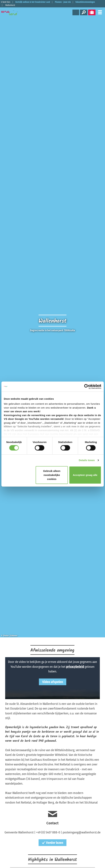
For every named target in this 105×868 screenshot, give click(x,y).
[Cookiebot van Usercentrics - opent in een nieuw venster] (87, 386)
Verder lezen (52, 843)
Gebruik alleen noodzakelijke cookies (52, 475)
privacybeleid (75, 667)
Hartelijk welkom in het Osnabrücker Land (33, 2)
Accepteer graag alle (85, 475)
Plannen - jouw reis (63, 2)
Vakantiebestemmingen (85, 2)
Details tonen (87, 460)
